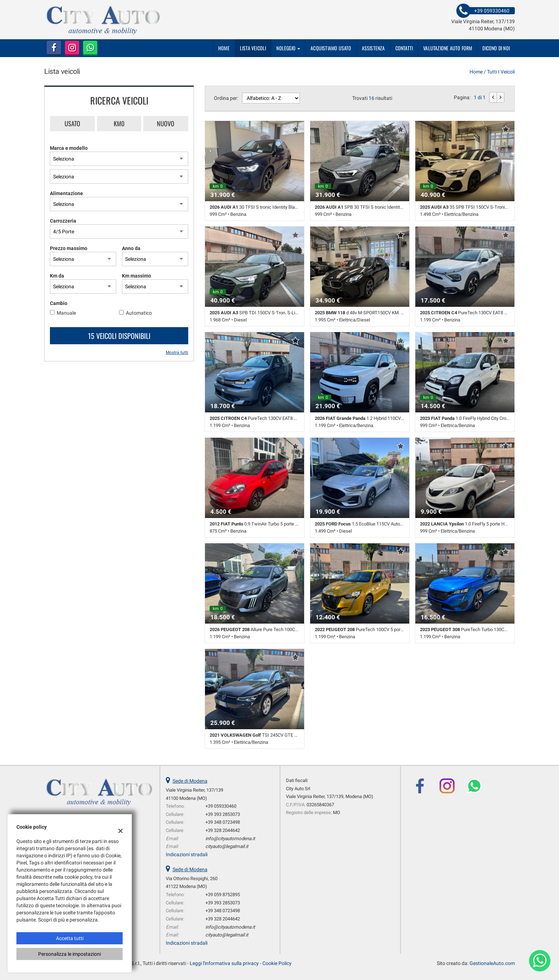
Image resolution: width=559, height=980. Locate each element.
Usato (72, 123)
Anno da (131, 248)
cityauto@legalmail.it (227, 846)
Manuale (66, 313)
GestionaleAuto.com (492, 963)
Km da (57, 276)
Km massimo (137, 276)
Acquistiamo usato (331, 48)
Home (224, 48)
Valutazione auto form (448, 48)
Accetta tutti (70, 938)
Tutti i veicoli (501, 72)
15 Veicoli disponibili (119, 336)
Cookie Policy (277, 963)
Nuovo (166, 123)
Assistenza (373, 48)
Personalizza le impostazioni (70, 954)
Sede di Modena (190, 781)
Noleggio (288, 48)
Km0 (119, 123)
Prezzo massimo (69, 248)
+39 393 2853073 (223, 814)
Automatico (139, 313)
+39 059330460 (221, 806)
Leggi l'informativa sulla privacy (224, 963)
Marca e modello (69, 148)
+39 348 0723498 (223, 822)
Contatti (404, 48)
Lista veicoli (253, 48)
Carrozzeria (63, 221)
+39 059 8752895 (223, 895)
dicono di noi (496, 48)
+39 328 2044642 (223, 830)
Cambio (59, 303)
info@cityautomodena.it (230, 839)
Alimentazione (66, 193)
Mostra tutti (177, 352)
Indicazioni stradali (187, 854)
